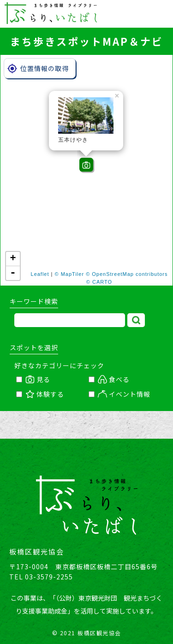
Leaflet (40, 274)
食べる (109, 379)
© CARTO (99, 282)
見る (33, 379)
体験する (40, 394)
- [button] (13, 273)
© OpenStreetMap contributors (127, 274)
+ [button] (13, 259)
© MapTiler (70, 274)
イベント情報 (119, 394)
